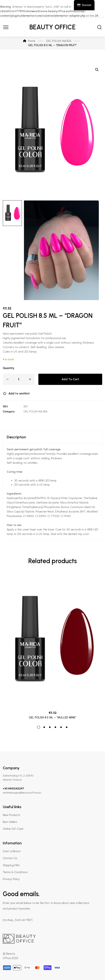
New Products (12, 815)
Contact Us (10, 858)
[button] (97, 70)
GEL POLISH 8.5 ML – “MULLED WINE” (52, 717)
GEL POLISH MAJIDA (35, 412)
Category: (9, 412)
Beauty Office (52, 27)
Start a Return (12, 851)
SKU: (6, 406)
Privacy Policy (11, 879)
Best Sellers (10, 822)
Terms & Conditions (15, 872)
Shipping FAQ (11, 865)
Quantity (9, 368)
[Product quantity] (19, 379)
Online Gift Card (13, 829)
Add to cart (70, 379)
